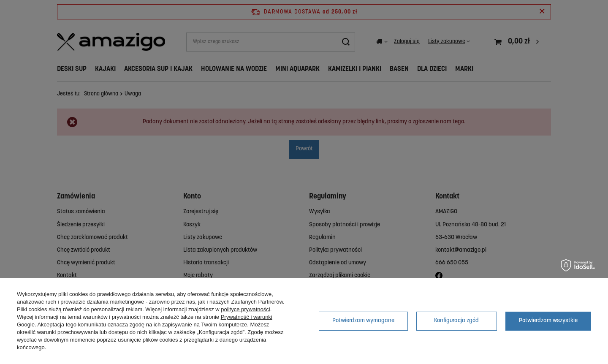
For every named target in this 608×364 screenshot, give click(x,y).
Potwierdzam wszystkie (548, 321)
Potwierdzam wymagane (363, 321)
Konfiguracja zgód (456, 321)
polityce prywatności (245, 309)
